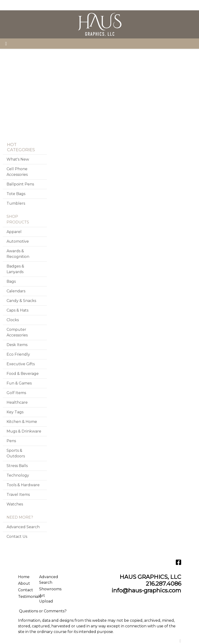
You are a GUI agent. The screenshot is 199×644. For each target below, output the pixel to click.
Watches (15, 504)
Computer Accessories (17, 332)
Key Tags (15, 412)
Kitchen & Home (22, 422)
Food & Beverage (23, 374)
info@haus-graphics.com (146, 590)
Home (24, 577)
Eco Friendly (18, 354)
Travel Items (18, 495)
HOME (11, 5)
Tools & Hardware (23, 485)
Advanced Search (23, 527)
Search (152, 5)
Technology (18, 475)
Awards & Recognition (18, 254)
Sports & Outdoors (16, 453)
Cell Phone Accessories (17, 172)
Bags (11, 281)
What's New (18, 159)
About (24, 583)
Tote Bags (16, 194)
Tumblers (16, 203)
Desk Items (17, 345)
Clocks (13, 320)
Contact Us (17, 537)
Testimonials (26, 597)
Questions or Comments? (43, 611)
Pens (11, 441)
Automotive (18, 241)
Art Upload (46, 598)
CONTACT (77, 5)
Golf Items (16, 393)
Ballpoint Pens (20, 184)
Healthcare (17, 402)
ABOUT (27, 5)
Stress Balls (17, 466)
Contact (26, 590)
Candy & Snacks (21, 301)
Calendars (16, 291)
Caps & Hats (17, 310)
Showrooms (47, 589)
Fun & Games (19, 383)
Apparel (14, 232)
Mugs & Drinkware (24, 431)
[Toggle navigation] (6, 44)
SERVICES (47, 5)
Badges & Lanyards (15, 269)
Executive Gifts (21, 364)
